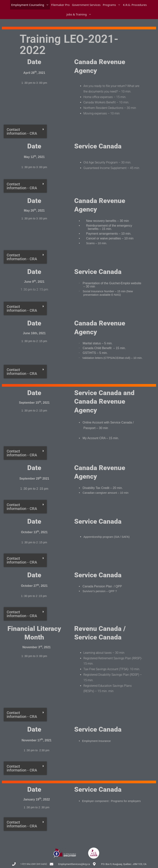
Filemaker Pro (60, 5)
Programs (112, 5)
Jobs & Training (80, 14)
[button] (25, 131)
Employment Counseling (31, 5)
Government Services (86, 5)
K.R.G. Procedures (135, 5)
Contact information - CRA (22, 131)
